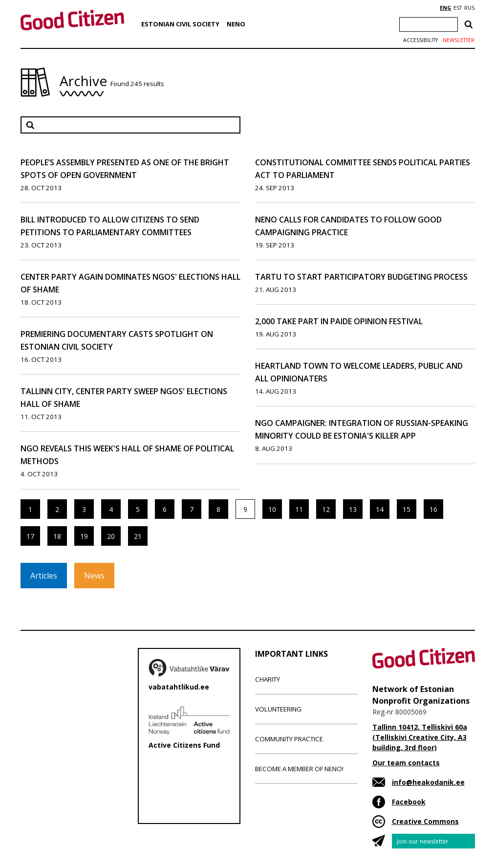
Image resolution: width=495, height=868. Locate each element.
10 (272, 509)
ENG (445, 8)
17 (30, 536)
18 (57, 536)
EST (458, 8)
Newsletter (459, 40)
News (94, 576)
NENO (236, 24)
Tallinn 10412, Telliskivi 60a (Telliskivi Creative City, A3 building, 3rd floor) (420, 737)
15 (407, 509)
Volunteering (278, 709)
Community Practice (289, 739)
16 (433, 509)
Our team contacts (406, 763)
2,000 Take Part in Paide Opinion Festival (339, 321)
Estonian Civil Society (180, 24)
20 (111, 536)
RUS (469, 8)
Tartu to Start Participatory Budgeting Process (361, 277)
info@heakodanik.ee (428, 782)
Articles (44, 576)
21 (138, 536)
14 (380, 509)
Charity (268, 679)
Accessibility (420, 40)
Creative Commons (425, 821)
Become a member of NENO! (299, 769)
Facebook (409, 802)
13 (353, 509)
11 (299, 509)
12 (326, 509)
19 (84, 536)
